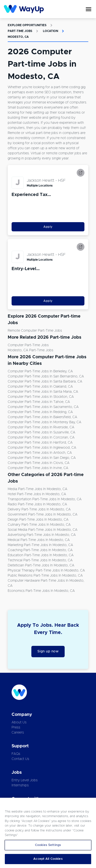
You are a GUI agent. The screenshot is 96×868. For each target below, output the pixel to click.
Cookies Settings (48, 845)
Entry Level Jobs (25, 780)
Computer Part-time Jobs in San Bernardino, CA (46, 376)
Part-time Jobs (20, 31)
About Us (19, 722)
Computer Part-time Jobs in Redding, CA (40, 412)
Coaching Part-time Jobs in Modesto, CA (40, 550)
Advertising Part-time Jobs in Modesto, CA (42, 535)
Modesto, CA (18, 37)
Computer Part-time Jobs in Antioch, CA (40, 453)
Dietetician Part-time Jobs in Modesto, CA (41, 565)
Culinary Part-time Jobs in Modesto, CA (39, 525)
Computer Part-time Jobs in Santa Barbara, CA (45, 382)
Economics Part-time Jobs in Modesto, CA (41, 591)
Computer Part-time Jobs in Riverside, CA (41, 427)
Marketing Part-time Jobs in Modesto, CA (40, 545)
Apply (48, 227)
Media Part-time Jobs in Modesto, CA (38, 489)
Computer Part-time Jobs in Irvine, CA (38, 468)
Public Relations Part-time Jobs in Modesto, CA (45, 576)
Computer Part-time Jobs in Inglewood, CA (42, 448)
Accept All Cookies (48, 859)
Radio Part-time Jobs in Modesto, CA (37, 504)
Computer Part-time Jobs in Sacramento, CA (43, 407)
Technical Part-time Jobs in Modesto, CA (40, 560)
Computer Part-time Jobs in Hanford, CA (40, 443)
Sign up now (48, 651)
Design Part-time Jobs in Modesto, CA (38, 520)
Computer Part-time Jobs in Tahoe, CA (39, 402)
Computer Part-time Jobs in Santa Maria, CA (43, 392)
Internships (20, 785)
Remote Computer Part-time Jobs (35, 331)
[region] (48, 833)
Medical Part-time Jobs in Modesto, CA (39, 540)
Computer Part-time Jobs (28, 345)
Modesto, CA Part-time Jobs (31, 350)
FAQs (16, 754)
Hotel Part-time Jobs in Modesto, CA (37, 494)
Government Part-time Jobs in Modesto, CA (43, 515)
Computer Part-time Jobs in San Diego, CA (42, 458)
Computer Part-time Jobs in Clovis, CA (39, 463)
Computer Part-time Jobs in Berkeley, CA (40, 371)
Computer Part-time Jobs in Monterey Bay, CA (45, 422)
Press (16, 727)
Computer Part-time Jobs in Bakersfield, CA (42, 417)
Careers (18, 733)
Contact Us (20, 759)
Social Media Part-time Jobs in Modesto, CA (43, 530)
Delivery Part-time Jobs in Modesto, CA (39, 509)
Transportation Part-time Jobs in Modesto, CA (45, 499)
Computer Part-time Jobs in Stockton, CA (41, 397)
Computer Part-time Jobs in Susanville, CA (41, 432)
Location (51, 31)
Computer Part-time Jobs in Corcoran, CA (41, 438)
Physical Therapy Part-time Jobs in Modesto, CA (46, 571)
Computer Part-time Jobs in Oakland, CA (40, 387)
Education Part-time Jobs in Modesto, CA (41, 555)
